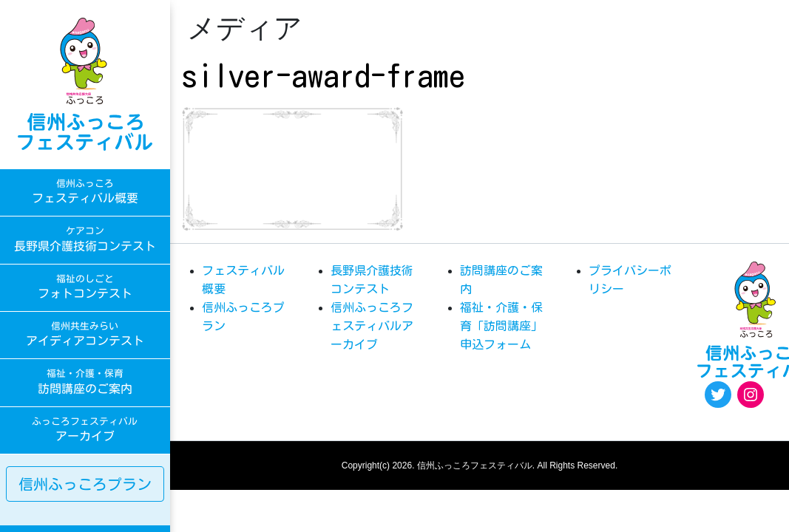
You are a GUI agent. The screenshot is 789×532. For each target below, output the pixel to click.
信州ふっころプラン (85, 484)
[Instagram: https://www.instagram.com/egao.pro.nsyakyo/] (751, 395)
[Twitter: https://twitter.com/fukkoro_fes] (718, 395)
